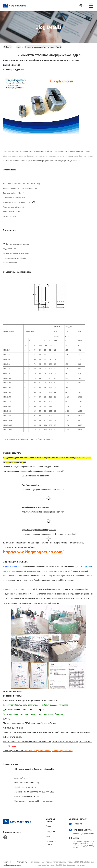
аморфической (20, 571)
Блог (18, 47)
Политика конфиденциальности (9, 863)
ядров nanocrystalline (83, 566)
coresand (51, 571)
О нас (49, 826)
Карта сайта (22, 862)
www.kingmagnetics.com (32, 796)
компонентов (8, 571)
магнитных (66, 571)
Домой (8, 47)
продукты (50, 831)
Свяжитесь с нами (51, 843)
